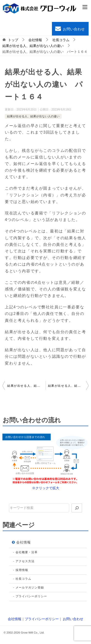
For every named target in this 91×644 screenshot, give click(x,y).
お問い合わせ (70, 29)
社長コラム (23, 579)
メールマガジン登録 (30, 588)
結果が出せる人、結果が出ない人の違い (33, 116)
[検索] (77, 508)
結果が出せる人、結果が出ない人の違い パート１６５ (68, 386)
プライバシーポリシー (31, 596)
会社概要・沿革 (27, 552)
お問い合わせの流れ (32, 420)
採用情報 (22, 570)
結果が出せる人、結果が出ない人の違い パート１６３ (26, 386)
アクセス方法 (25, 561)
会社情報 (24, 542)
